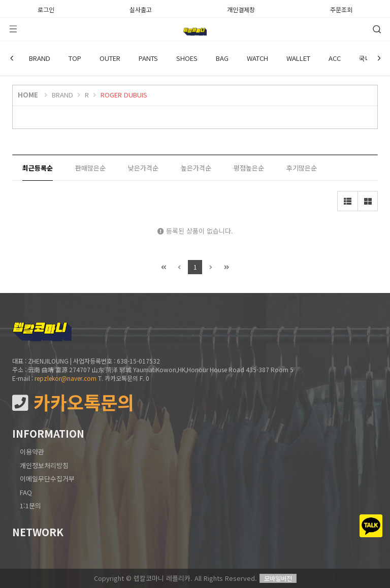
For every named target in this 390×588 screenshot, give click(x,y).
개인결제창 (241, 9)
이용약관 (32, 452)
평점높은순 (249, 168)
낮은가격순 (143, 168)
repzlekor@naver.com (66, 378)
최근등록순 (38, 168)
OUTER (110, 58)
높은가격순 (196, 168)
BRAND (40, 58)
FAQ (26, 492)
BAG (222, 58)
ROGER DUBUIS (124, 95)
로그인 (46, 9)
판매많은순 (90, 168)
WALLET (298, 58)
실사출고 (141, 9)
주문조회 (341, 9)
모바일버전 (278, 578)
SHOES (187, 58)
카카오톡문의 (73, 402)
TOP (75, 58)
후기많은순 (302, 168)
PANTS (148, 58)
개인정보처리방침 (44, 465)
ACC (335, 58)
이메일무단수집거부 (47, 479)
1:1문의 (30, 505)
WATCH (257, 58)
